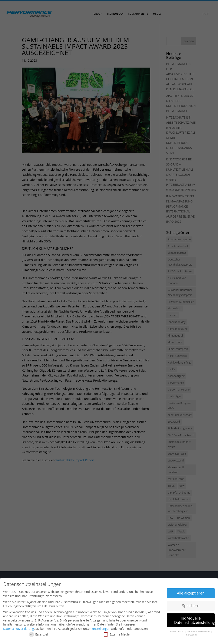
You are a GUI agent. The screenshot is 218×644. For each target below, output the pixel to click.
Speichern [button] (191, 606)
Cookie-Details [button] (177, 631)
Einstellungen (101, 629)
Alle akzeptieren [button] (191, 593)
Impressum (191, 635)
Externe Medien (118, 634)
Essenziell (39, 634)
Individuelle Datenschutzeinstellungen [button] (194, 620)
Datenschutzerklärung (19, 629)
